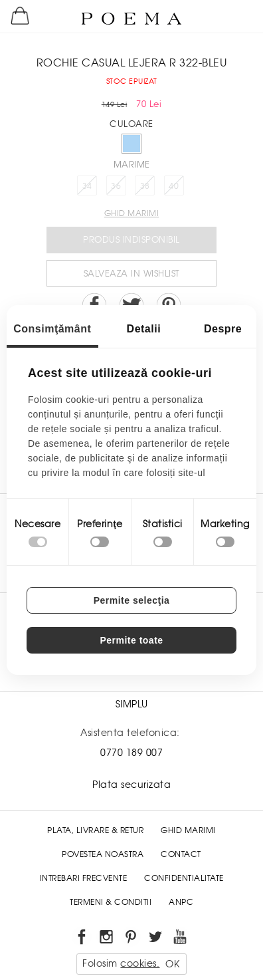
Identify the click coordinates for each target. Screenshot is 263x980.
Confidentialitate (184, 878)
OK (172, 964)
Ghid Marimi (188, 830)
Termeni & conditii (111, 902)
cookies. (140, 963)
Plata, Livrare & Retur (95, 830)
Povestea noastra (103, 854)
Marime (132, 165)
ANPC (181, 902)
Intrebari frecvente (84, 878)
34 (87, 186)
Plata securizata (131, 785)
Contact (181, 854)
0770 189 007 (131, 753)
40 (174, 186)
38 (145, 186)
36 (116, 186)
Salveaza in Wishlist (132, 274)
